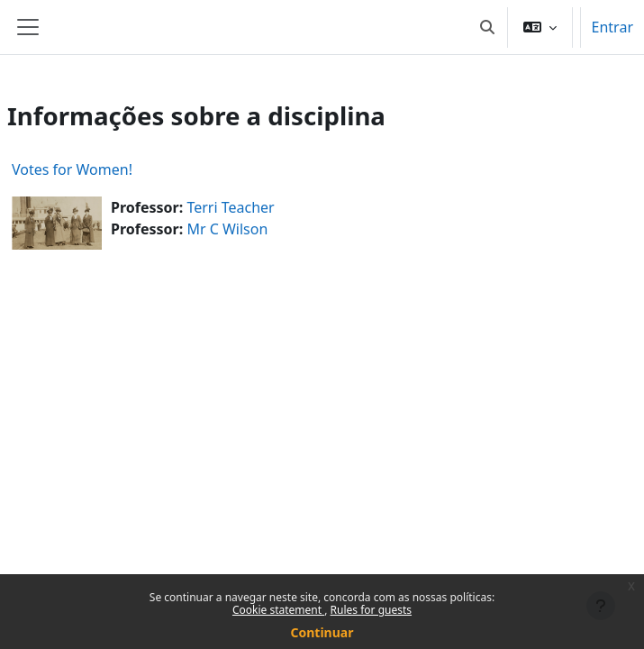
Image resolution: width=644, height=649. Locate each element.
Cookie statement (278, 610)
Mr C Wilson (227, 229)
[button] (487, 27)
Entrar (612, 27)
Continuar (322, 632)
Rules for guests (371, 610)
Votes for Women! (72, 169)
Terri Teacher (230, 207)
